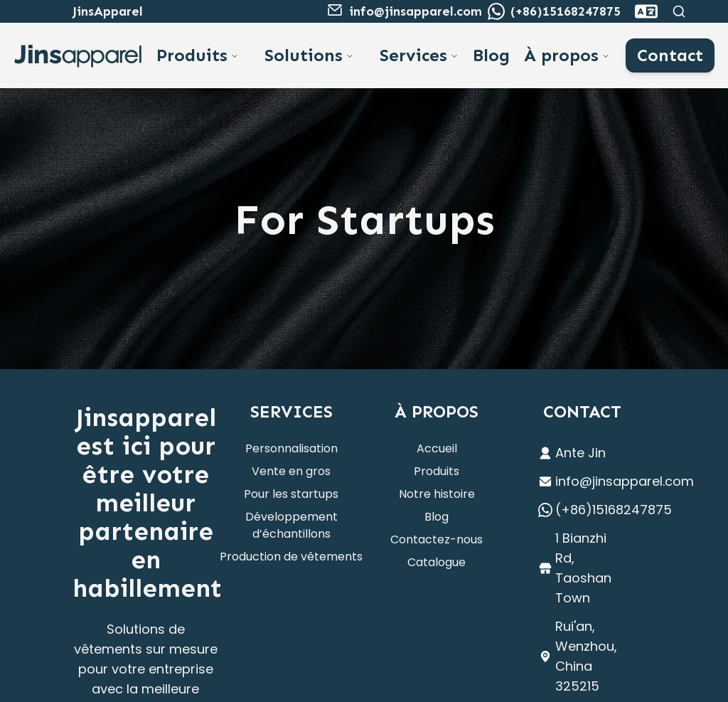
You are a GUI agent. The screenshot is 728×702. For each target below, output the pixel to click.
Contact (670, 55)
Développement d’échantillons (291, 525)
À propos (561, 55)
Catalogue (437, 562)
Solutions (304, 55)
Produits (192, 55)
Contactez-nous (437, 539)
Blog (491, 55)
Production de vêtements (291, 557)
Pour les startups (291, 494)
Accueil (437, 448)
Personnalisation (291, 448)
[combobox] (646, 11)
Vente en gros (291, 471)
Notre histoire (437, 494)
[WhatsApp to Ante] (496, 11)
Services (413, 55)
